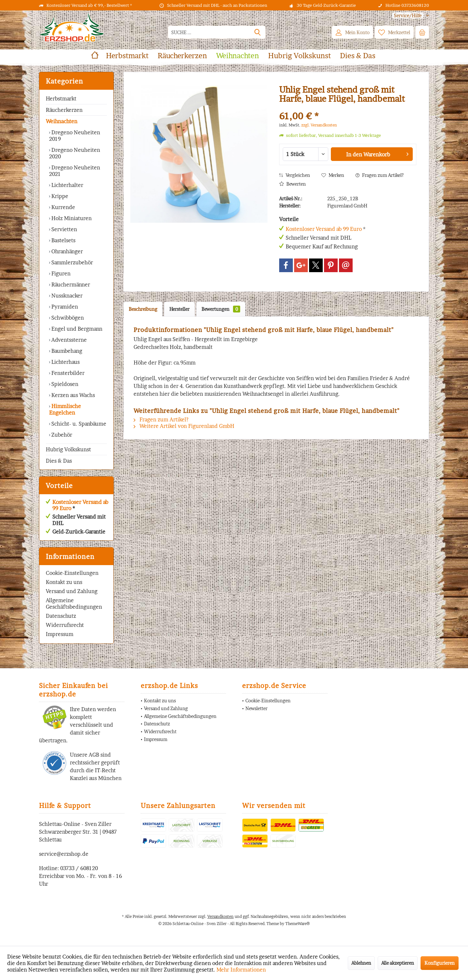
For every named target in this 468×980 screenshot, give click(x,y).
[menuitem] (408, 15)
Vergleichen (295, 175)
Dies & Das (59, 461)
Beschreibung (143, 309)
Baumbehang (66, 351)
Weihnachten (62, 121)
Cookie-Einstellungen (72, 573)
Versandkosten (221, 916)
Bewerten (292, 184)
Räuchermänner (70, 285)
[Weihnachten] (238, 56)
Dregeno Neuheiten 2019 (75, 136)
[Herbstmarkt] (127, 56)
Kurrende (63, 207)
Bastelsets (63, 240)
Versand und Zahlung (72, 591)
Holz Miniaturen (71, 218)
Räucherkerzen (64, 110)
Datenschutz (61, 616)
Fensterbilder (67, 373)
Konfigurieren (440, 963)
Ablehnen (361, 963)
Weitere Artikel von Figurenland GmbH (184, 426)
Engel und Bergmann (76, 329)
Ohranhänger (66, 251)
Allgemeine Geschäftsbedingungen (74, 603)
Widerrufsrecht (65, 625)
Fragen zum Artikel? (380, 175)
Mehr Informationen (241, 970)
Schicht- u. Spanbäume (78, 424)
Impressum (60, 634)
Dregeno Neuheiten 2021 (75, 171)
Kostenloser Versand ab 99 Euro (80, 505)
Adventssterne (68, 340)
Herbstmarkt (61, 99)
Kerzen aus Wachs (72, 395)
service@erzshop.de (64, 854)
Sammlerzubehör (71, 262)
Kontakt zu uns (64, 582)
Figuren (60, 273)
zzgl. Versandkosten (319, 125)
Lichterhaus (65, 362)
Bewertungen (221, 309)
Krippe (59, 196)
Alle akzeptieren (398, 963)
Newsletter (256, 708)
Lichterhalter (67, 185)
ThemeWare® (298, 924)
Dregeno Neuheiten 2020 (75, 153)
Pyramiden (64, 307)
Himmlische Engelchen (65, 409)
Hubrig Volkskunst (68, 449)
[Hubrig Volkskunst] (299, 56)
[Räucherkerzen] (182, 56)
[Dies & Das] (358, 56)
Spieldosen (64, 384)
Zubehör (61, 435)
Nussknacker (66, 296)
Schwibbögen (67, 318)
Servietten (64, 229)
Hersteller (179, 309)
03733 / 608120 (79, 868)
